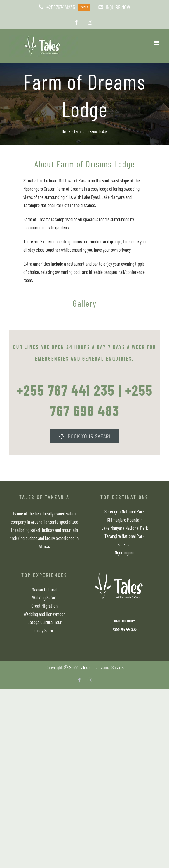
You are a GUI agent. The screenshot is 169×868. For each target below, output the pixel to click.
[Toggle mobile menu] (157, 43)
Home (66, 131)
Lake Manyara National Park (125, 528)
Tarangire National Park (124, 536)
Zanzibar (125, 544)
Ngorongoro (124, 552)
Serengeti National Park (124, 511)
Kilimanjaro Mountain (125, 520)
